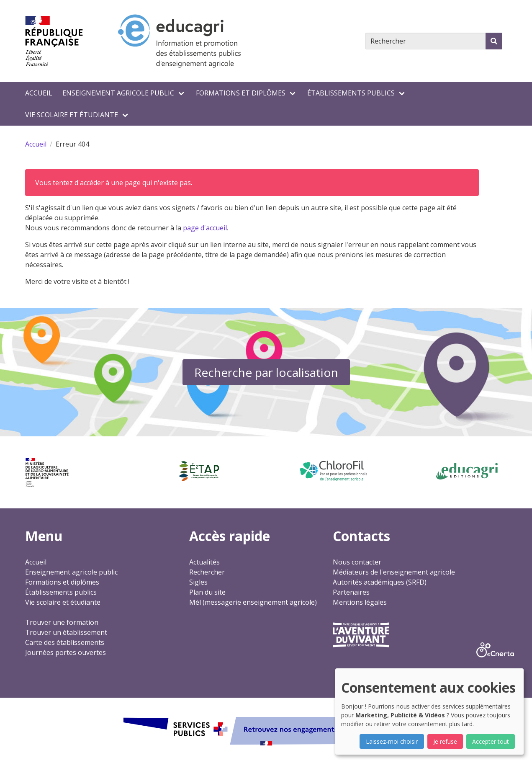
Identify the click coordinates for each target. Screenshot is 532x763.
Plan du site (207, 592)
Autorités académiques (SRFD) (380, 582)
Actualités (204, 562)
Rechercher (207, 572)
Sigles (198, 582)
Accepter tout (491, 741)
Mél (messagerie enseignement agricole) (253, 602)
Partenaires (351, 592)
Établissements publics (351, 93)
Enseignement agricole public (118, 93)
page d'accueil (205, 228)
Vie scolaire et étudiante (72, 115)
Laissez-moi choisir (392, 741)
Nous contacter (357, 562)
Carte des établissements (65, 642)
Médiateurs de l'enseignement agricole (394, 572)
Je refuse (445, 741)
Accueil (39, 93)
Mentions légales (360, 602)
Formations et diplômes (241, 93)
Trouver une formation (62, 622)
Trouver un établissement (66, 632)
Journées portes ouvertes (66, 652)
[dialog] (429, 711)
